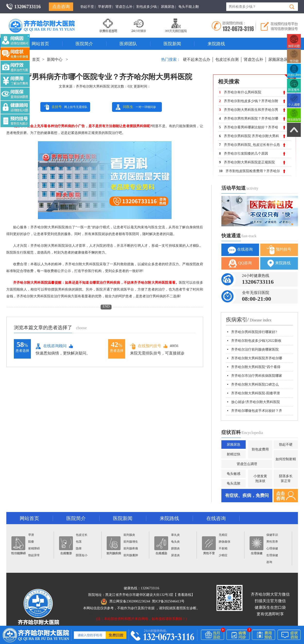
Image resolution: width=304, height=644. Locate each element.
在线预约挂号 (146, 346)
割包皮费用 (260, 449)
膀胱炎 (175, 548)
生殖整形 (66, 546)
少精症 (223, 555)
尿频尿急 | (168, 7)
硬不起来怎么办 (197, 59)
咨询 (269, 562)
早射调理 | (105, 7)
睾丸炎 (175, 535)
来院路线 (216, 44)
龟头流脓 (234, 483)
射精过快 (234, 454)
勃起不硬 (286, 445)
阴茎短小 (82, 555)
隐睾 (79, 548)
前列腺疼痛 (131, 548)
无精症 (223, 535)
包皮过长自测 (227, 59)
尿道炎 (175, 555)
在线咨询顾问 (51, 346)
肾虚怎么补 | (125, 7)
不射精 (223, 548)
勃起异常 (34, 555)
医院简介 (84, 44)
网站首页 (40, 44)
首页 (36, 59)
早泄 (31, 535)
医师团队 (128, 44)
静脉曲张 (225, 542)
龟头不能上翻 (189, 7)
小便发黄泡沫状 (260, 479)
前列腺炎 (129, 535)
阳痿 (31, 542)
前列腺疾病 (114, 546)
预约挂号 (279, 250)
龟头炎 (175, 542)
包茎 (79, 542)
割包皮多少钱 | (147, 7)
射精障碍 (34, 548)
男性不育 (209, 546)
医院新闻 (172, 44)
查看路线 (184, 595)
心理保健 (272, 548)
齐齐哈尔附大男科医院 (93, 86)
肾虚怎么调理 (247, 464)
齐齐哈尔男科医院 (49, 21)
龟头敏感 (234, 474)
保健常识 (272, 535)
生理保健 (256, 546)
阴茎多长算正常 (286, 479)
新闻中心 (55, 59)
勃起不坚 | (88, 7)
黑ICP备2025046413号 (168, 601)
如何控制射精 (286, 459)
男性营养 (272, 542)
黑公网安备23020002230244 (126, 601)
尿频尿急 (234, 445)
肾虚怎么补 (253, 59)
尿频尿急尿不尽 (282, 59)
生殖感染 (161, 546)
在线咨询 (240, 250)
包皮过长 (82, 535)
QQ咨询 (240, 263)
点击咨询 (61, 7)
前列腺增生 (131, 542)
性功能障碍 (18, 546)
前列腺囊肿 (131, 555)
